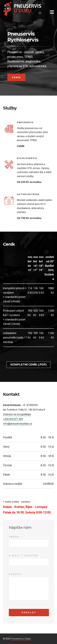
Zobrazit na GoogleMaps (17, 414)
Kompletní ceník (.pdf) (28, 365)
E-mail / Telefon (23, 555)
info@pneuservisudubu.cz (18, 424)
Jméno (14, 537)
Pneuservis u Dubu (21, 639)
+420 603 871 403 (13, 419)
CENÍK (21, 146)
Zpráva (15, 574)
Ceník (16, 77)
